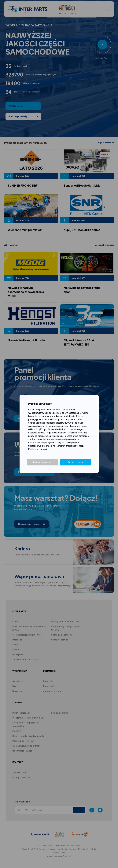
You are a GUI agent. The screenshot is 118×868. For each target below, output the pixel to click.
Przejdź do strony (76, 462)
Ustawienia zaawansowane (43, 462)
